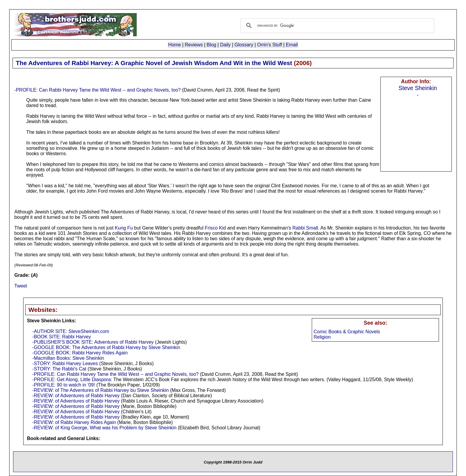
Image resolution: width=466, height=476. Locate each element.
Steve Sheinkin (418, 88)
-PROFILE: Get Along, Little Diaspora (72, 380)
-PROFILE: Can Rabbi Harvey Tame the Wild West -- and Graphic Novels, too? (97, 90)
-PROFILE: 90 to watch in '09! (64, 385)
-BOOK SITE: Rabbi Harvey (62, 337)
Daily (225, 45)
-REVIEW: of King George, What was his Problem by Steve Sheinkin (104, 428)
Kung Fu (124, 228)
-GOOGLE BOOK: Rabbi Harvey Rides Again (80, 353)
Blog (211, 45)
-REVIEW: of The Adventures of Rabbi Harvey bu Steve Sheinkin (101, 390)
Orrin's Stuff (270, 45)
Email (292, 45)
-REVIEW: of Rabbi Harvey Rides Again (74, 422)
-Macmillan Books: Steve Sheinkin (68, 358)
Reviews (194, 45)
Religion (322, 337)
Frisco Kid (215, 228)
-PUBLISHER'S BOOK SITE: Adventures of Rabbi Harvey (93, 342)
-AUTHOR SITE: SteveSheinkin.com (71, 331)
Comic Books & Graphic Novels (347, 332)
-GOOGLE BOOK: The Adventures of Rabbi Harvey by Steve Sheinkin (106, 347)
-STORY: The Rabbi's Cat (59, 369)
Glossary (244, 45)
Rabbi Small (305, 228)
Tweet (21, 286)
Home (175, 45)
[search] (336, 26)
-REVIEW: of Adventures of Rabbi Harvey (76, 396)
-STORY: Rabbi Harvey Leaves (65, 363)
